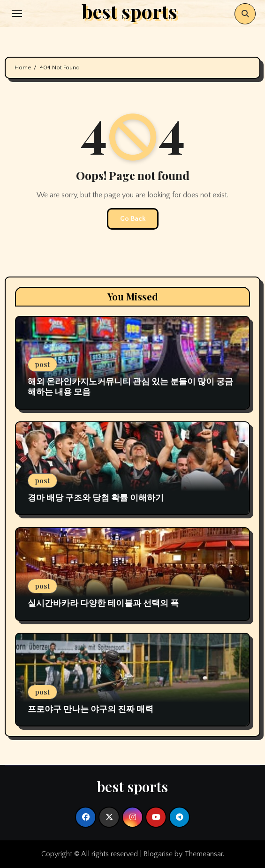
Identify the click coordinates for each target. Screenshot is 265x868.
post (42, 364)
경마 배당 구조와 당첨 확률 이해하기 (96, 497)
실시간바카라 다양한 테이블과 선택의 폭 (103, 603)
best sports (132, 786)
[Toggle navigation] (17, 14)
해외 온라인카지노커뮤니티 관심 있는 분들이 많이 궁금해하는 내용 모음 (130, 386)
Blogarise (158, 854)
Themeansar (204, 854)
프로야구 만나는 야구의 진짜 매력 (91, 709)
